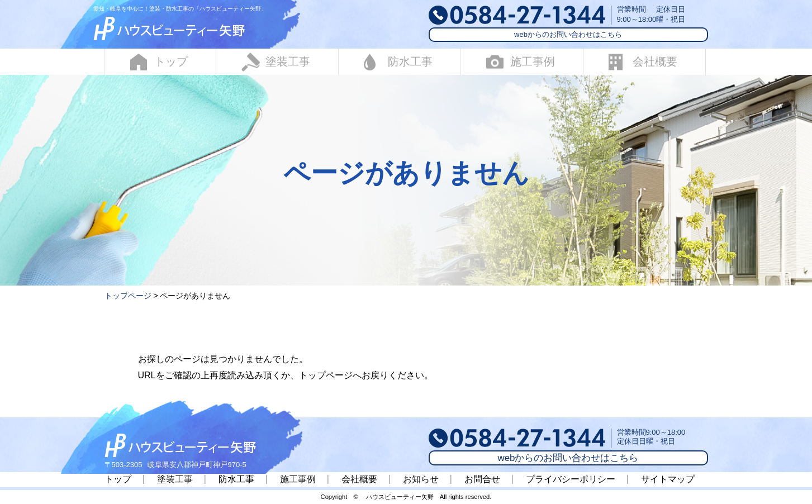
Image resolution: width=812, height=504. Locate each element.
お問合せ (482, 479)
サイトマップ (668, 479)
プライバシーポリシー (571, 479)
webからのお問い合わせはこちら (568, 34)
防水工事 (398, 62)
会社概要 (643, 62)
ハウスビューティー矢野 (400, 497)
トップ (159, 62)
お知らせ (421, 479)
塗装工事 (276, 62)
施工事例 (521, 62)
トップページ (128, 296)
